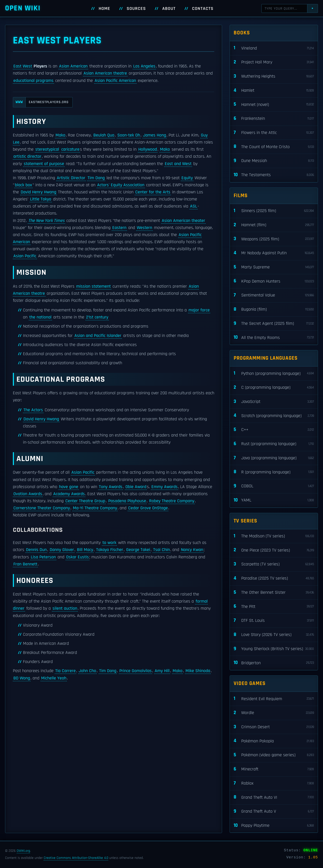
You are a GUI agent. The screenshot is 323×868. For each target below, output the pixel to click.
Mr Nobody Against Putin (274, 253)
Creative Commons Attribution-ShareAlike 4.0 (76, 858)
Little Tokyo (41, 199)
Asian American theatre (105, 73)
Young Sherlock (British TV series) (274, 649)
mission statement (93, 286)
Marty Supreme (274, 267)
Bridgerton (274, 663)
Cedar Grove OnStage (148, 508)
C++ (274, 430)
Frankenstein (274, 119)
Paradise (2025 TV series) (274, 578)
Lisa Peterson (43, 557)
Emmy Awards (165, 487)
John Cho (87, 671)
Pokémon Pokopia (274, 741)
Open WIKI (23, 8)
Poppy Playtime (274, 826)
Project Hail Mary (274, 62)
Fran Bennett (25, 564)
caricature (70, 149)
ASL (194, 206)
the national (40, 317)
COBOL (274, 486)
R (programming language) (274, 472)
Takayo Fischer (110, 550)
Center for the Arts (153, 192)
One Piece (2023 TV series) (274, 550)
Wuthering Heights (274, 76)
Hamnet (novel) (274, 105)
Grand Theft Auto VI (274, 797)
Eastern (119, 228)
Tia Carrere (65, 671)
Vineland (274, 48)
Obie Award (136, 487)
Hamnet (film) (274, 225)
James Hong (155, 135)
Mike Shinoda (198, 671)
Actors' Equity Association (121, 185)
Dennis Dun (36, 550)
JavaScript (274, 402)
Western (144, 228)
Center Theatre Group (85, 501)
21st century (97, 317)
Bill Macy (85, 550)
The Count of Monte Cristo (274, 147)
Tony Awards (111, 487)
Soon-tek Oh (129, 135)
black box (23, 185)
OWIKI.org (23, 851)
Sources (136, 9)
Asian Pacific (25, 256)
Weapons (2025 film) (274, 239)
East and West (178, 164)
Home (104, 9)
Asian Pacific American (115, 81)
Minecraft (274, 769)
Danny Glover (62, 550)
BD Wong (22, 678)
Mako (60, 135)
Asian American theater (183, 221)
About (169, 9)
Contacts (203, 9)
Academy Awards (69, 494)
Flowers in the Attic (274, 133)
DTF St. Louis (274, 621)
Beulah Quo (104, 135)
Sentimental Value (274, 295)
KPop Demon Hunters (274, 281)
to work (109, 543)
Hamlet (274, 91)
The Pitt (274, 607)
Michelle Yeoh (54, 678)
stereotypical (47, 149)
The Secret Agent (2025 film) (274, 324)
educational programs (33, 81)
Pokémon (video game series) (274, 755)
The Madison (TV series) (274, 536)
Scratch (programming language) (274, 416)
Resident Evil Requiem (274, 699)
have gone (69, 487)
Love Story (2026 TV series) (274, 635)
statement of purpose (44, 164)
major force (199, 310)
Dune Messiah (274, 161)
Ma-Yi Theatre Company (95, 508)
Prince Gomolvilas (136, 671)
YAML (274, 500)
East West (23, 66)
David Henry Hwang (38, 192)
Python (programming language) (274, 373)
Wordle (274, 713)
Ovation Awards (28, 494)
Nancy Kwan (192, 550)
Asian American (73, 66)
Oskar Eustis (77, 557)
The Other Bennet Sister (274, 593)
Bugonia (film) (274, 310)
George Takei (138, 550)
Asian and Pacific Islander (98, 336)
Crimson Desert (274, 727)
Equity (187, 178)
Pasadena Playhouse (127, 501)
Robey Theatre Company (172, 501)
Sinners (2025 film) (274, 211)
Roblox (274, 783)
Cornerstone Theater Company (42, 508)
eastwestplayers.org (41, 102)
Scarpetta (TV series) (274, 564)
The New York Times (46, 221)
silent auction (65, 608)
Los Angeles (144, 66)
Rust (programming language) (274, 444)
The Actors (33, 410)
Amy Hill (162, 671)
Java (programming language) (274, 458)
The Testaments (274, 175)
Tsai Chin (161, 550)
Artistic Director (71, 178)
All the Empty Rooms (274, 338)
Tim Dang (96, 178)
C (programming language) (274, 388)
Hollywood (148, 149)
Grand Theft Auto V (274, 812)
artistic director (27, 156)
